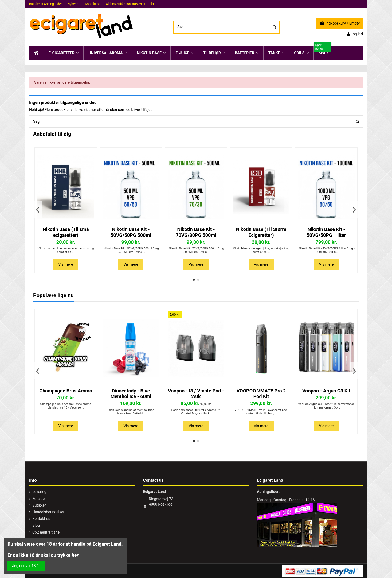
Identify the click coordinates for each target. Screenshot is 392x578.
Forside (38, 499)
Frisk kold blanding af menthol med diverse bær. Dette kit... (131, 412)
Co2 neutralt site (46, 532)
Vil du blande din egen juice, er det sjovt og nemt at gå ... (66, 250)
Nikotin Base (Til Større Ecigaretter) (261, 232)
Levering (39, 492)
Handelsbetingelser (48, 512)
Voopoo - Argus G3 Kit (326, 391)
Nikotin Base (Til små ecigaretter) (66, 232)
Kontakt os (93, 4)
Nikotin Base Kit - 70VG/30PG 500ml (196, 232)
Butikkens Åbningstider (46, 4)
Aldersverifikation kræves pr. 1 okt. (130, 4)
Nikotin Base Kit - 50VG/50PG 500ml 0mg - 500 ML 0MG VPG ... (131, 250)
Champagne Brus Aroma (66, 391)
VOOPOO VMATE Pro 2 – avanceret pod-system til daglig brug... (261, 412)
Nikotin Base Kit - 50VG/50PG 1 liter (326, 232)
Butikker (39, 505)
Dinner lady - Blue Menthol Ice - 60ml (131, 394)
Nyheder (74, 4)
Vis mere (66, 264)
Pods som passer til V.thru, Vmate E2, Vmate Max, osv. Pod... (196, 412)
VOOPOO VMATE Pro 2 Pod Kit (261, 394)
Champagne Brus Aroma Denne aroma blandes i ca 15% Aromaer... (66, 406)
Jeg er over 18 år (26, 566)
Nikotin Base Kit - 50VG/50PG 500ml (131, 232)
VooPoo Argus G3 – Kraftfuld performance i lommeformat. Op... (326, 406)
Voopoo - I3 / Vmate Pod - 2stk (196, 394)
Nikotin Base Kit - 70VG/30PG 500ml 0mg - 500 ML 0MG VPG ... (196, 250)
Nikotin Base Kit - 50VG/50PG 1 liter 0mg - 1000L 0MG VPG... (326, 250)
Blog (36, 525)
